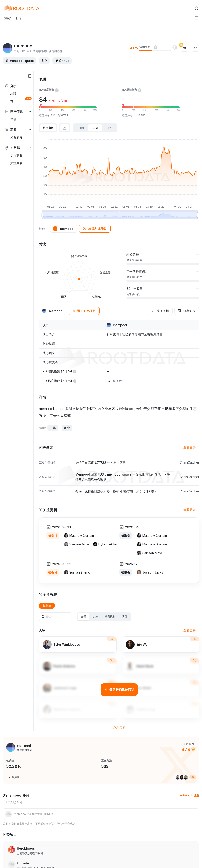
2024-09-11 (47, 491)
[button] (95, 229)
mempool (120, 325)
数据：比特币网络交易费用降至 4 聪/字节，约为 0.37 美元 (116, 491)
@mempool (25, 750)
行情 (19, 18)
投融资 (8, 18)
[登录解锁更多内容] (119, 690)
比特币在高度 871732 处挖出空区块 (101, 463)
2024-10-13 (47, 477)
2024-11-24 (47, 462)
